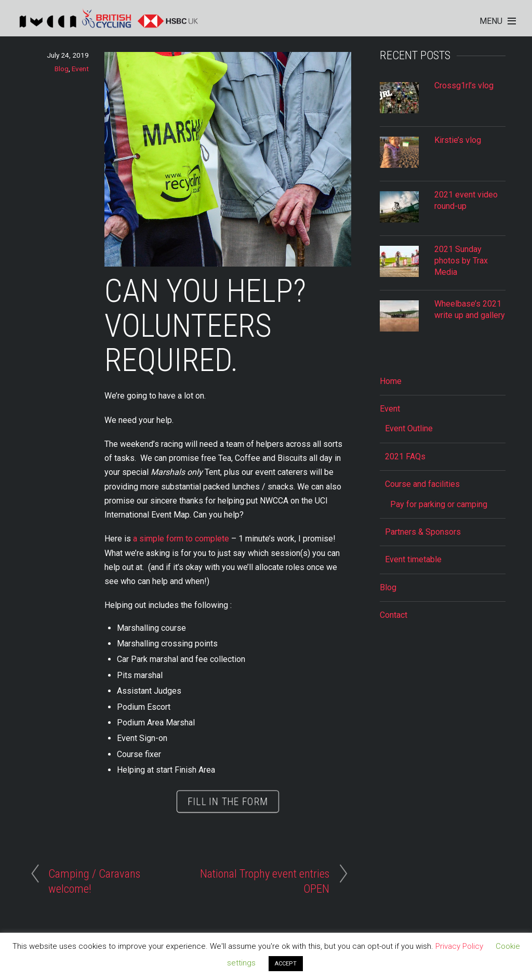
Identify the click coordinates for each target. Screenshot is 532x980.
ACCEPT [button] (286, 964)
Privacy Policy (459, 946)
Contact (394, 615)
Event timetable (413, 559)
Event (80, 69)
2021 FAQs (405, 456)
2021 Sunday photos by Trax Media (461, 261)
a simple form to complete (181, 539)
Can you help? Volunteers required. (205, 326)
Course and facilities (422, 484)
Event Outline (409, 428)
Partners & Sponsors (423, 532)
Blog (62, 69)
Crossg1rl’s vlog (464, 85)
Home (391, 381)
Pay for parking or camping (439, 504)
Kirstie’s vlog (458, 140)
